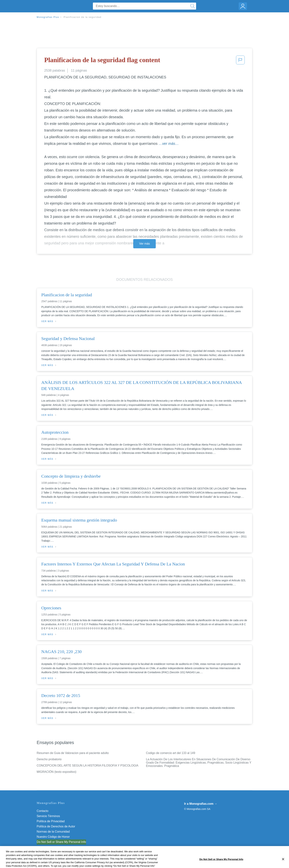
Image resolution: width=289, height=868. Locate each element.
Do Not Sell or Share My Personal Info (61, 842)
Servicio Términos (48, 816)
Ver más (144, 244)
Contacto (42, 811)
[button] (240, 61)
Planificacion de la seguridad (82, 17)
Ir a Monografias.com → (201, 804)
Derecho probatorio (49, 759)
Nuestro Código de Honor (53, 837)
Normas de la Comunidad (53, 832)
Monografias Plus (48, 17)
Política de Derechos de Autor (56, 826)
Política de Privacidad (51, 821)
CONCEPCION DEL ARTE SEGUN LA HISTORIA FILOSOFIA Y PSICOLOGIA (88, 766)
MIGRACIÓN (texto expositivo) (56, 772)
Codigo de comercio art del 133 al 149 (171, 753)
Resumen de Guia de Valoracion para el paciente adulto (73, 753)
